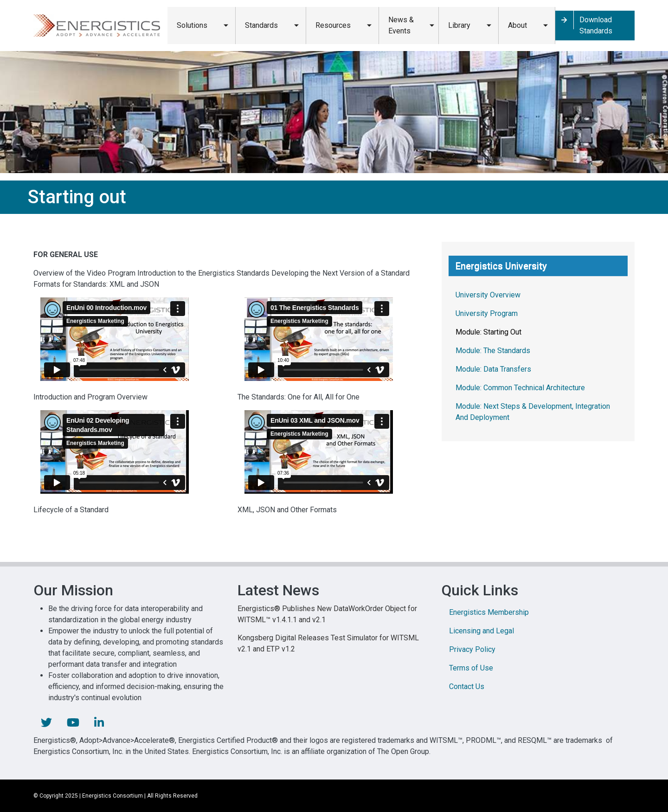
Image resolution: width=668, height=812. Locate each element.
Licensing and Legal (482, 631)
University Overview (488, 295)
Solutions (192, 25)
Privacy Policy (472, 649)
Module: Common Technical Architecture (520, 388)
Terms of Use (471, 668)
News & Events (401, 25)
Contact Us (467, 686)
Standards (261, 25)
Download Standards (596, 25)
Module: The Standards (493, 351)
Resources (333, 25)
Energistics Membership (489, 612)
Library (459, 25)
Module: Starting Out (488, 332)
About (517, 25)
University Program (487, 313)
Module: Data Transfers (493, 369)
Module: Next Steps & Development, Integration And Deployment (533, 412)
